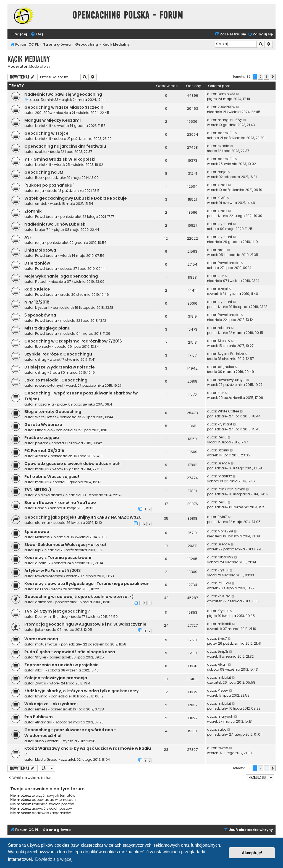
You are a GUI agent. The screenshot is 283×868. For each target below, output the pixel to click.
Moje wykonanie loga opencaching (61, 276)
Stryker (41, 657)
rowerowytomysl (49, 385)
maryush (226, 716)
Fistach (41, 282)
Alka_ (40, 670)
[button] (273, 77)
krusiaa (224, 596)
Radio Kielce (37, 289)
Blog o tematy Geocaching (53, 412)
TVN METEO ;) (38, 490)
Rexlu (222, 437)
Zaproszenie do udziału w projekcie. (62, 665)
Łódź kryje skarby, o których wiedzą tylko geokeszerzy (82, 691)
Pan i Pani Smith (231, 489)
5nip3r (223, 651)
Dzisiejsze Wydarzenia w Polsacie (60, 367)
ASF (28, 237)
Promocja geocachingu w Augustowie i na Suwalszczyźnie (85, 624)
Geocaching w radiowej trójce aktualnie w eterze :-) (79, 597)
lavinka (41, 696)
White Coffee (46, 417)
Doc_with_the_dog (51, 617)
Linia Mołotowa (40, 250)
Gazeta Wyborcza (43, 425)
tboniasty (43, 347)
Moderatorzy (40, 67)
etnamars (44, 722)
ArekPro (41, 456)
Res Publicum (39, 717)
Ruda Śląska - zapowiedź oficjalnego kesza (70, 652)
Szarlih (223, 450)
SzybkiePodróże (231, 354)
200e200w (44, 113)
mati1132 (42, 469)
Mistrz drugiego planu (47, 328)
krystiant (225, 224)
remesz (41, 709)
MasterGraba (46, 759)
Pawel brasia (46, 217)
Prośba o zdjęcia (42, 438)
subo (39, 741)
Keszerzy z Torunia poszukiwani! (58, 558)
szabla (41, 152)
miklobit (224, 624)
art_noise (226, 367)
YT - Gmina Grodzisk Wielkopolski (60, 159)
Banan (41, 508)
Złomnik (33, 211)
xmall (222, 185)
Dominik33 (50, 100)
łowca (223, 748)
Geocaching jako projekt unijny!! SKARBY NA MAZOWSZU (83, 517)
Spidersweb (37, 532)
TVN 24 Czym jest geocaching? (57, 611)
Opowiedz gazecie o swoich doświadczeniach (72, 464)
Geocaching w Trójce (46, 133)
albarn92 (43, 563)
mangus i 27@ (230, 120)
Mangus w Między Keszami (53, 120)
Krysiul (223, 570)
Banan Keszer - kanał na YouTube (60, 503)
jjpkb (39, 630)
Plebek (223, 690)
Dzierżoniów (37, 263)
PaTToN (42, 589)
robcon (224, 328)
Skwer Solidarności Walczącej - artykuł (65, 545)
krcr (221, 276)
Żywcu (41, 683)
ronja (222, 172)
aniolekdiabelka (49, 495)
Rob (38, 178)
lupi (38, 550)
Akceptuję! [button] (252, 853)
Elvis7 (222, 517)
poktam (42, 443)
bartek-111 (43, 126)
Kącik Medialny (29, 59)
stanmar (43, 523)
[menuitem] (37, 34)
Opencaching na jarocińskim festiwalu (65, 146)
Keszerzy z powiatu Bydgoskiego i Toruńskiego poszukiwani (87, 584)
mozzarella (44, 404)
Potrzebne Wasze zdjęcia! (52, 477)
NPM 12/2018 (37, 302)
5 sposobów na (40, 315)
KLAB (222, 198)
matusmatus (46, 644)
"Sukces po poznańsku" (49, 185)
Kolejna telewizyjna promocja (56, 678)
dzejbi (223, 289)
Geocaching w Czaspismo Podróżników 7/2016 (73, 341)
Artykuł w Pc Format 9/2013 (53, 571)
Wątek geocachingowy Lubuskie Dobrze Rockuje (76, 198)
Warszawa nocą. (42, 639)
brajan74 (43, 230)
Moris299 (43, 537)
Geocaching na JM (44, 172)
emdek (41, 204)
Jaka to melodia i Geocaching (56, 380)
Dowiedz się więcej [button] (54, 859)
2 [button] (260, 77)
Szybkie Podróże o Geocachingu (58, 354)
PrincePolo (44, 430)
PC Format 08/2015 (44, 451)
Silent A (224, 341)
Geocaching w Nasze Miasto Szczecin (64, 107)
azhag (41, 360)
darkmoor (44, 602)
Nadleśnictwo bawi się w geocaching (63, 94)
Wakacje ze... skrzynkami (51, 704)
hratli (222, 250)
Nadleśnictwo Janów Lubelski (55, 224)
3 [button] (267, 77)
